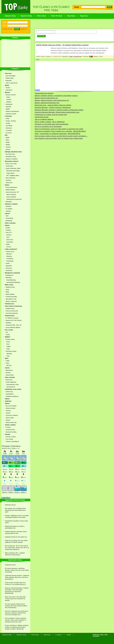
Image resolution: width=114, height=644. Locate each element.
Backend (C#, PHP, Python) (13, 320)
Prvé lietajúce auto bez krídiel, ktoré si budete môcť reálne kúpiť (59, 138)
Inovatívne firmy (10, 430)
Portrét (7, 263)
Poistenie (8, 180)
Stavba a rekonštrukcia (12, 111)
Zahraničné (9, 242)
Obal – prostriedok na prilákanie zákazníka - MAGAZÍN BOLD (57, 134)
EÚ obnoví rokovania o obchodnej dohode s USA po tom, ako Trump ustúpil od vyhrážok (17, 570)
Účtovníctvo (9, 183)
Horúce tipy (9, 240)
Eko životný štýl (10, 154)
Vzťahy (7, 335)
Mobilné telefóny (10, 190)
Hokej (7, 363)
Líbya (7, 356)
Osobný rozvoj (9, 251)
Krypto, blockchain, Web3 (13, 168)
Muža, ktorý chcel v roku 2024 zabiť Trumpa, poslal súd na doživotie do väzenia (15, 599)
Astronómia (9, 380)
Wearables (8, 202)
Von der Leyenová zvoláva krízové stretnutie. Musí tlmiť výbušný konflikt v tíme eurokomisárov (16, 606)
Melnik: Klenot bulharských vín (46, 98)
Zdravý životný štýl (11, 422)
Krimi (7, 344)
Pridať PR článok (57, 16)
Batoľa (7, 137)
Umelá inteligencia (11, 382)
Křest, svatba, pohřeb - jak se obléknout (50, 122)
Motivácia (8, 256)
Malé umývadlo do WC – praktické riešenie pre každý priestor (15, 554)
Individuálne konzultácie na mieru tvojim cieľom (16, 522)
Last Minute (9, 126)
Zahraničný (9, 90)
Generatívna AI (10, 387)
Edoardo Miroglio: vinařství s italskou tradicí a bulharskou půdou (59, 110)
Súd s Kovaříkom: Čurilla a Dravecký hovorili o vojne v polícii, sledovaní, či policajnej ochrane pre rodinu (16, 620)
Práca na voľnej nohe (11, 311)
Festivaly (8, 230)
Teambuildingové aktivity (44, 93)
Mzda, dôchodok (10, 178)
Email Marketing (10, 280)
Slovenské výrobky (11, 432)
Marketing (8, 278)
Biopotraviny (9, 370)
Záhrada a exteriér (11, 114)
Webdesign (9, 221)
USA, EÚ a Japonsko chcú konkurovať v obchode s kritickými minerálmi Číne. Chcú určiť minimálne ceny (17, 613)
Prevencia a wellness (11, 415)
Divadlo (8, 228)
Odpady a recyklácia (11, 159)
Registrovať (24, 29)
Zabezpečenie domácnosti (13, 199)
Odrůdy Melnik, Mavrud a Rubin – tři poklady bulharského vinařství (62, 45)
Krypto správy (10, 173)
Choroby (8, 411)
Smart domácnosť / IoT (12, 192)
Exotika (7, 123)
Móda (7, 292)
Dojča (7, 140)
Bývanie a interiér (10, 95)
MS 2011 (8, 365)
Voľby (7, 349)
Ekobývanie (9, 104)
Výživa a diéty (9, 418)
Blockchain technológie (12, 171)
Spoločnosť (9, 270)
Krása (7, 289)
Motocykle (8, 80)
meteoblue (6, 498)
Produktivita (9, 259)
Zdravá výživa (9, 375)
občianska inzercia (10, 505)
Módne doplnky (10, 294)
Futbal (7, 361)
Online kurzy (9, 392)
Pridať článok (42, 16)
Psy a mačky (9, 439)
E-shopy (8, 427)
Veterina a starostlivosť (12, 441)
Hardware (8, 206)
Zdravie (8, 149)
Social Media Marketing (12, 282)
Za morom (8, 133)
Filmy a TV (8, 232)
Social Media (9, 218)
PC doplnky (9, 209)
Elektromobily (9, 78)
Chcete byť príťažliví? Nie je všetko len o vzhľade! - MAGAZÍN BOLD (60, 131)
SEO (7, 216)
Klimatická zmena (10, 156)
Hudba (7, 244)
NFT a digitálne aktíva (12, 175)
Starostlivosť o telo (11, 299)
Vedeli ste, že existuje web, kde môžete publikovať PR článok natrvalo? (16, 541)
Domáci (8, 88)
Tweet (37, 90)
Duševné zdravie (10, 408)
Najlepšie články (10, 16)
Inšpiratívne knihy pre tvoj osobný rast (16, 537)
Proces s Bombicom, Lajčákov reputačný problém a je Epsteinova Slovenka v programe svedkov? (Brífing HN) (17, 627)
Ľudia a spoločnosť (75, 57)
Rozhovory (8, 268)
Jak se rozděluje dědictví (44, 119)
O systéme (59, 635)
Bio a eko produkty (11, 406)
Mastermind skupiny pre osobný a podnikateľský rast (15, 527)
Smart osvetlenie (11, 197)
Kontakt (69, 635)
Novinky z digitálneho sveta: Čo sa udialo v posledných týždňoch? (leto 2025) (17, 516)
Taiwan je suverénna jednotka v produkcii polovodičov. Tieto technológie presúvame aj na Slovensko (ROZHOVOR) (17, 591)
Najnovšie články (26, 16)
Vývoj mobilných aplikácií (13, 327)
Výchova (8, 147)
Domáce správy (10, 339)
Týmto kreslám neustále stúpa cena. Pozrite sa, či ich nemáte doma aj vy (15, 584)
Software (8, 211)
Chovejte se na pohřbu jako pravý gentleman (52, 124)
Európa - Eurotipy (10, 121)
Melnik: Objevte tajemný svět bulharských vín (52, 100)
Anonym (43, 57)
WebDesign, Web (98, 635)
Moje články (71, 16)
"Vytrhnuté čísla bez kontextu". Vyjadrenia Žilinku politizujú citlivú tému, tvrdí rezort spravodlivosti (17, 577)
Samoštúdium (9, 394)
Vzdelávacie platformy (12, 396)
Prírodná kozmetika (11, 297)
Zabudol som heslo (8, 29)
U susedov (8, 130)
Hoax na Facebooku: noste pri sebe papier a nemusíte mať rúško (59, 129)
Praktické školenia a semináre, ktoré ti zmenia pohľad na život (16, 532)
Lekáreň (8, 413)
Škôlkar (8, 145)
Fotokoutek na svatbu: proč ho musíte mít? (51, 115)
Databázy (8, 323)
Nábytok (8, 102)
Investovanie (9, 166)
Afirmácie (8, 254)
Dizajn (8, 97)
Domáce (8, 235)
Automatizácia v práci (12, 384)
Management (9, 275)
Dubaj (7, 118)
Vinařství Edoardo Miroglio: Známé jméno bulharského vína (57, 112)
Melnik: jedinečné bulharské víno (47, 103)
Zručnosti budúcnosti (11, 313)
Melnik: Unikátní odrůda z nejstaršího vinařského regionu (56, 96)
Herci (7, 237)
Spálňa (7, 109)
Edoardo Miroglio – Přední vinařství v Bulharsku (53, 108)
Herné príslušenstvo (11, 187)
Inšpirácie (8, 107)
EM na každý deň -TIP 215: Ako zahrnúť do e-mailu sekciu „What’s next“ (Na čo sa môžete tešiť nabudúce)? (17, 548)
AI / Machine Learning (12, 318)
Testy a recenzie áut (11, 83)
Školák (7, 142)
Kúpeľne (8, 99)
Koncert (8, 247)
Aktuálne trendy (10, 287)
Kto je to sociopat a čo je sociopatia (48, 127)
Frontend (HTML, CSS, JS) (13, 325)
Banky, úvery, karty (11, 164)
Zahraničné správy (11, 351)
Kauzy (8, 342)
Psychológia (9, 261)
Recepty (8, 373)
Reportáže (8, 266)
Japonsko (8, 354)
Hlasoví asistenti (10, 194)
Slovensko (8, 128)
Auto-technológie (10, 76)
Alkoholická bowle (42, 117)
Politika (8, 346)
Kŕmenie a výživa (10, 437)
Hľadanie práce (10, 308)
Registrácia (84, 16)
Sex (6, 332)
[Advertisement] (14, 54)
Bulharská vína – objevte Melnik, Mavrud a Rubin (53, 105)
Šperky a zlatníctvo (11, 301)
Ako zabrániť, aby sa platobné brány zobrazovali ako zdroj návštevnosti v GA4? (15, 510)
